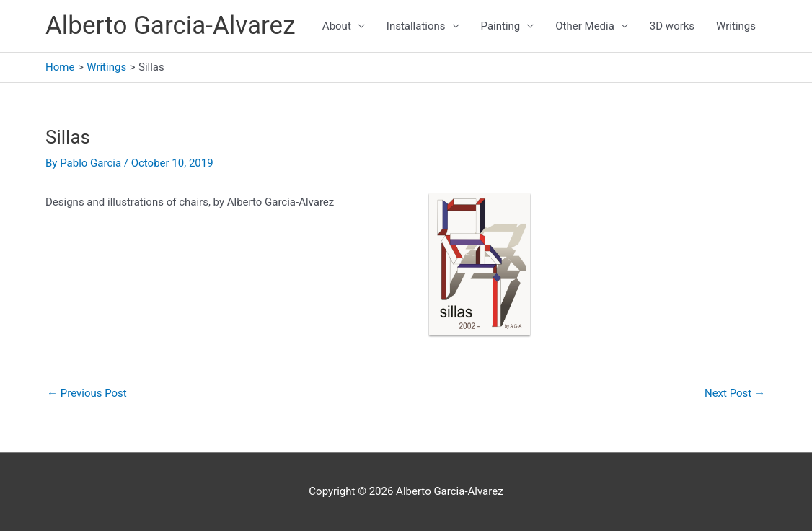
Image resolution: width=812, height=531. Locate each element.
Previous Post (87, 393)
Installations (416, 26)
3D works (672, 26)
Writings (736, 26)
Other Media (585, 26)
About (337, 26)
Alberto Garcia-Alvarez (171, 26)
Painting (501, 26)
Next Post (735, 393)
